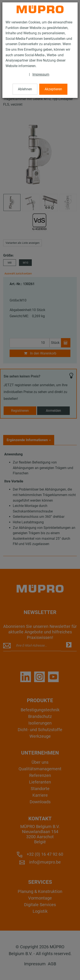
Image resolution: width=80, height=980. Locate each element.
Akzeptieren (53, 89)
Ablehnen (25, 89)
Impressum (41, 74)
